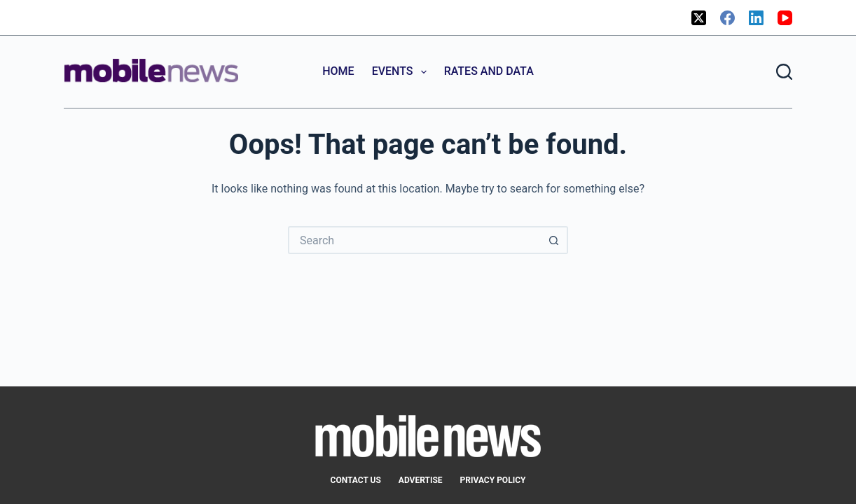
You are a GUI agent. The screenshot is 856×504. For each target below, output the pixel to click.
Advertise (421, 480)
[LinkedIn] (756, 18)
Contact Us (356, 480)
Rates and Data (489, 71)
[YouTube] (785, 18)
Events (402, 72)
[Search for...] (414, 240)
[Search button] (554, 240)
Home (338, 71)
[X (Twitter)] (699, 18)
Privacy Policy (493, 480)
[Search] (784, 72)
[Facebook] (727, 18)
